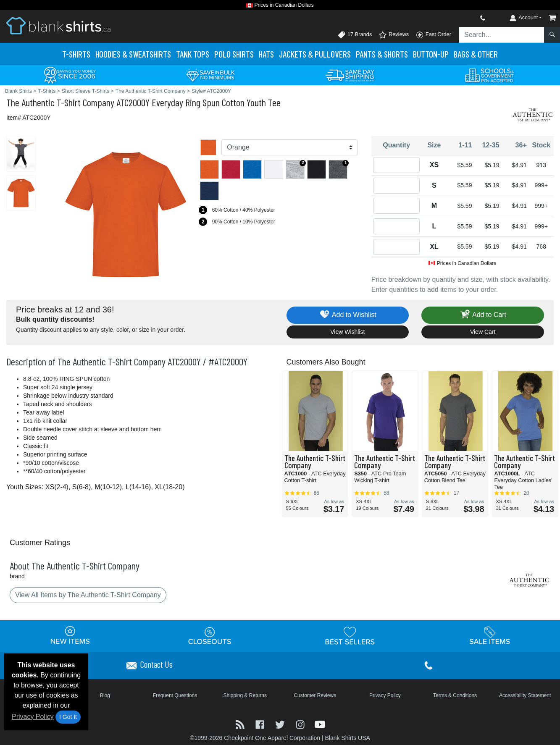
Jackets (315, 54)
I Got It (68, 717)
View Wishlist (347, 332)
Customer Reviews (315, 695)
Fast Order (433, 35)
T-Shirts (76, 54)
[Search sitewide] (502, 35)
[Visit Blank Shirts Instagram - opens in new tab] (301, 724)
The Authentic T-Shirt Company (60, 102)
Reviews (394, 35)
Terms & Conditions (455, 695)
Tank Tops (193, 54)
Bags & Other (476, 54)
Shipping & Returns (245, 695)
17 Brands (355, 35)
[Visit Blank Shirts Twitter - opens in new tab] (281, 724)
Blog (105, 695)
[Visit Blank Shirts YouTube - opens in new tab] (320, 724)
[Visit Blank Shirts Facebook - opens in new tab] (261, 724)
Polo (234, 54)
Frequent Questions (175, 695)
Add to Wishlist (348, 315)
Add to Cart (483, 315)
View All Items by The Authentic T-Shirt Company (88, 595)
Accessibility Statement (525, 695)
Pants (382, 54)
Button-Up (431, 54)
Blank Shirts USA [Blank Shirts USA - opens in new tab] (347, 738)
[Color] (289, 147)
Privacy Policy (33, 717)
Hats (266, 54)
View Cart (483, 332)
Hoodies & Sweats (133, 54)
